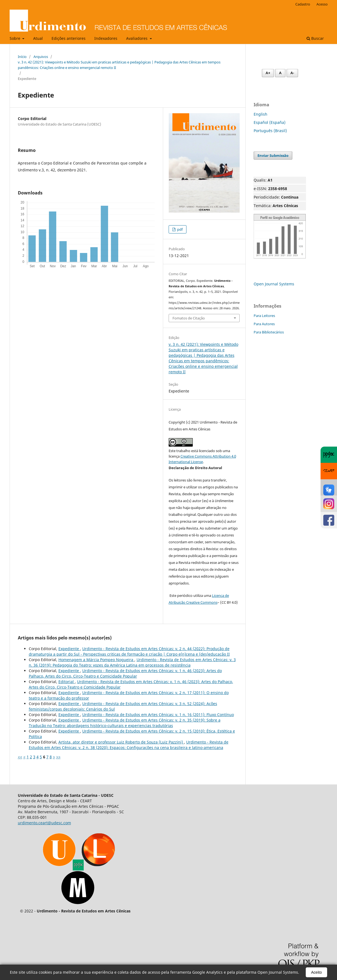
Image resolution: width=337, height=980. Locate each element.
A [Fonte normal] (280, 73)
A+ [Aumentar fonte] (268, 73)
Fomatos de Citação (189, 318)
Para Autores (264, 324)
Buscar (315, 38)
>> (58, 757)
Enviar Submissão (273, 155)
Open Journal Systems (274, 284)
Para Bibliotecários (269, 332)
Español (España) (270, 122)
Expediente (69, 649)
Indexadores (106, 38)
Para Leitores (264, 316)
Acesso (322, 4)
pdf (179, 229)
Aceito (317, 972)
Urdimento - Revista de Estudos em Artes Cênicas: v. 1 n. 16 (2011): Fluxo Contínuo (158, 715)
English (260, 114)
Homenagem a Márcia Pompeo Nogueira (96, 660)
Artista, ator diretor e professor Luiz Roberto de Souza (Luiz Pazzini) (121, 742)
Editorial (67, 682)
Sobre (15, 38)
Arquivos (41, 57)
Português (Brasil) (270, 131)
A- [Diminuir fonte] (292, 73)
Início (22, 57)
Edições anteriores (69, 38)
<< (20, 757)
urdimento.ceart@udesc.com (44, 823)
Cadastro (303, 4)
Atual (38, 38)
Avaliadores (137, 38)
